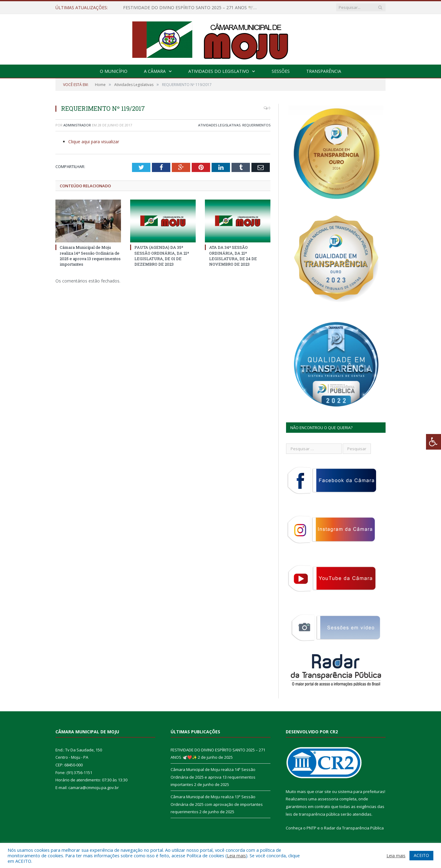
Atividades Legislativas (219, 125)
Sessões (281, 71)
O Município (114, 71)
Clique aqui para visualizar (94, 142)
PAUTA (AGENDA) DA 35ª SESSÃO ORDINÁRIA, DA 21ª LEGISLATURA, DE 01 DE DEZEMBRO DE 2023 (162, 256)
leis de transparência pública (313, 814)
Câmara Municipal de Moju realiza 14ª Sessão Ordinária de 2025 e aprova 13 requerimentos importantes (90, 256)
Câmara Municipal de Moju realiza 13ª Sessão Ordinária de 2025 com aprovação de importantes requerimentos (217, 804)
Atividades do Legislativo (219, 71)
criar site (323, 791)
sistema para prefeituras (361, 791)
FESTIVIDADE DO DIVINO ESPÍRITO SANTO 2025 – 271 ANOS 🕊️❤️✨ (193, 8)
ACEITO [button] (421, 855)
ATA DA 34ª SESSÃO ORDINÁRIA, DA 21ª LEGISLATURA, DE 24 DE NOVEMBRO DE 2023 (233, 256)
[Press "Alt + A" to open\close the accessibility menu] (433, 442)
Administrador (77, 125)
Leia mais (236, 855)
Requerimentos (256, 125)
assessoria (328, 799)
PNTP (311, 828)
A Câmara (155, 71)
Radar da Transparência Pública (354, 828)
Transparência (324, 71)
